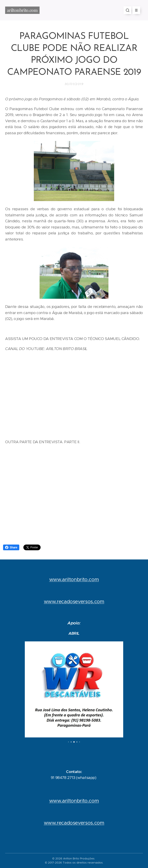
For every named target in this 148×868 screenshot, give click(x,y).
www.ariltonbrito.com (74, 579)
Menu (135, 10)
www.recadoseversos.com (74, 602)
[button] (128, 10)
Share (11, 547)
